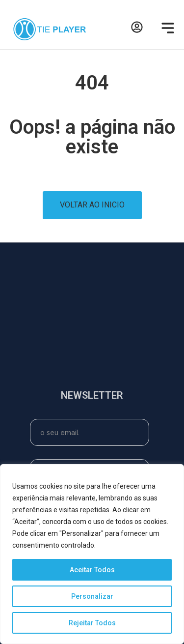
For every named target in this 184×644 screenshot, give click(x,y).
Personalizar (92, 596)
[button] (166, 29)
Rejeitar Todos (92, 623)
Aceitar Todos (92, 570)
